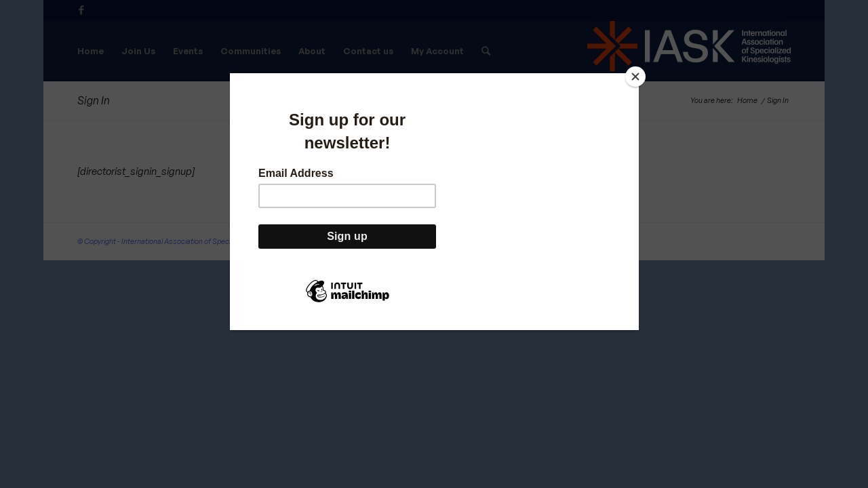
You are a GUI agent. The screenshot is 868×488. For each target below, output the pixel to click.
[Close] (635, 77)
